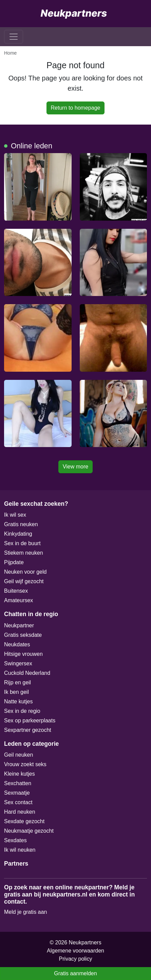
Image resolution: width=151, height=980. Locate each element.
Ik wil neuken (20, 850)
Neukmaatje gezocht (29, 831)
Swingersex (18, 663)
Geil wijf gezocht (24, 581)
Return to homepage (76, 108)
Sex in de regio (22, 711)
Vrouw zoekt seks (25, 764)
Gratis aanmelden (75, 973)
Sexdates (15, 840)
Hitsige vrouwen (23, 654)
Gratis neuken (21, 524)
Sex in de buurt (22, 543)
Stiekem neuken (24, 553)
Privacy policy (76, 959)
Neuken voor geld (25, 572)
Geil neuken (18, 755)
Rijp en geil (17, 682)
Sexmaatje (17, 793)
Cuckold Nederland (27, 673)
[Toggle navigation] (14, 37)
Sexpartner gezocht (28, 730)
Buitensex (16, 591)
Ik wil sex (15, 515)
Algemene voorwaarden (75, 951)
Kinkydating (18, 534)
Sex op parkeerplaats (30, 720)
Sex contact (18, 802)
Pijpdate (14, 562)
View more (75, 467)
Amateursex (18, 600)
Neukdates (17, 644)
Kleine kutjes (20, 774)
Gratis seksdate (23, 635)
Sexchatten (18, 783)
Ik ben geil (16, 692)
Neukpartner (19, 625)
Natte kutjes (18, 701)
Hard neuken (20, 812)
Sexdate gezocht (24, 821)
